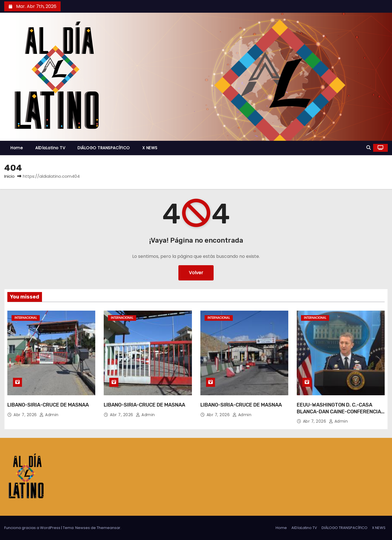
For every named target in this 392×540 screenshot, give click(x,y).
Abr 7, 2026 (26, 415)
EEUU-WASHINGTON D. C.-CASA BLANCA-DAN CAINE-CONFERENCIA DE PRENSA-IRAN (339, 412)
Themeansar (108, 528)
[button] (369, 148)
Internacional (26, 318)
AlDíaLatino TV (50, 148)
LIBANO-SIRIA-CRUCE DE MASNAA (48, 405)
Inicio (9, 176)
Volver (196, 273)
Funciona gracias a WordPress (33, 528)
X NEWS (150, 148)
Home (17, 148)
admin (49, 415)
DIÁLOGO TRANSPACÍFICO (104, 148)
